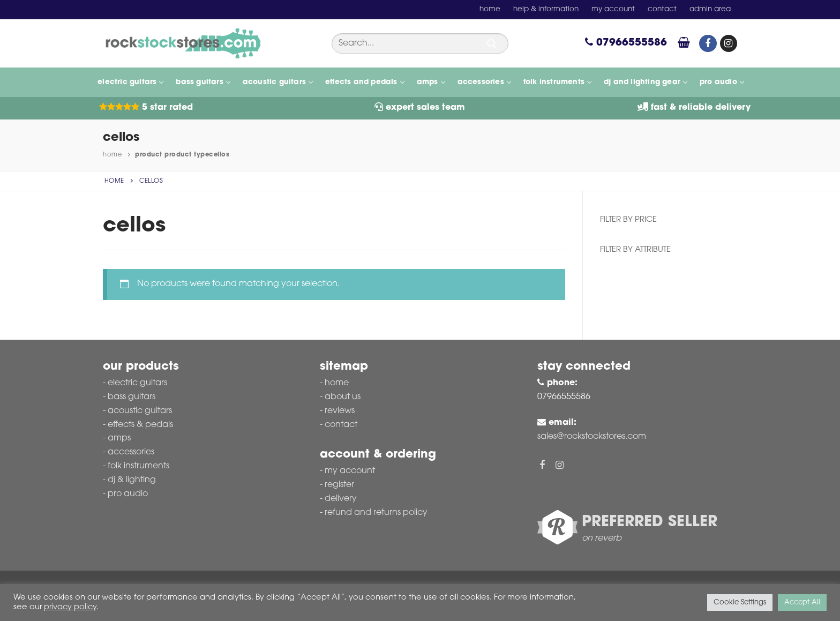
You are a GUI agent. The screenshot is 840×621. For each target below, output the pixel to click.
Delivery (341, 499)
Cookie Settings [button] (740, 603)
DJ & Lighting (132, 480)
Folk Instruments (138, 466)
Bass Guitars (132, 397)
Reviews (340, 411)
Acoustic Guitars (140, 411)
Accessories (131, 452)
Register (339, 485)
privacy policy (70, 607)
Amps (119, 438)
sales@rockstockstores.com (592, 437)
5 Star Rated (146, 108)
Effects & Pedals (140, 425)
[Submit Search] (492, 44)
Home (112, 155)
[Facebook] (708, 43)
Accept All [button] (802, 603)
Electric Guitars (137, 383)
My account (350, 471)
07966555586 (626, 43)
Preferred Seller (650, 522)
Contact (341, 425)
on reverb (602, 538)
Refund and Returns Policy (376, 513)
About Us (343, 397)
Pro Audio (128, 494)
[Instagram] (729, 43)
